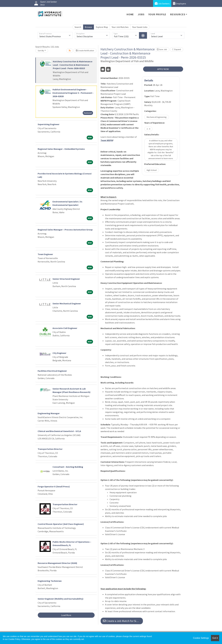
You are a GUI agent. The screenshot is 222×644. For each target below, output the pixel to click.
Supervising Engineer (48, 124)
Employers (180, 3)
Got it (215, 638)
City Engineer (59, 353)
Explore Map (102, 27)
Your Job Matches (120, 27)
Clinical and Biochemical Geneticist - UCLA (59, 431)
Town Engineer (45, 254)
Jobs (141, 14)
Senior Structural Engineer (66, 279)
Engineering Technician (50, 581)
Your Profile (157, 14)
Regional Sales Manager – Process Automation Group (65, 230)
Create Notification (85, 51)
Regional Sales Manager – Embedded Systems (61, 149)
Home (130, 14)
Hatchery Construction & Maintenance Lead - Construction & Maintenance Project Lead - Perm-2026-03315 (73, 65)
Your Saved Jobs (140, 27)
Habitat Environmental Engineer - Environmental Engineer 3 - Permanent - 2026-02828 (73, 93)
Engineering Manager (49, 413)
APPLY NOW (163, 69)
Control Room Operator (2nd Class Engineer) (61, 524)
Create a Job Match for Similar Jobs (123, 621)
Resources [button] (178, 14)
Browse (88, 27)
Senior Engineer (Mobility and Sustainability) (61, 599)
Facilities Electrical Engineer (52, 371)
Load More (66, 615)
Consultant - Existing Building (68, 467)
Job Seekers (162, 3)
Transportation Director (50, 449)
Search (78, 27)
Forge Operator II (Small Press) (54, 486)
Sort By (41, 51)
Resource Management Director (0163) (57, 563)
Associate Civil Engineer (65, 328)
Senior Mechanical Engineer (67, 303)
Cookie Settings (201, 638)
